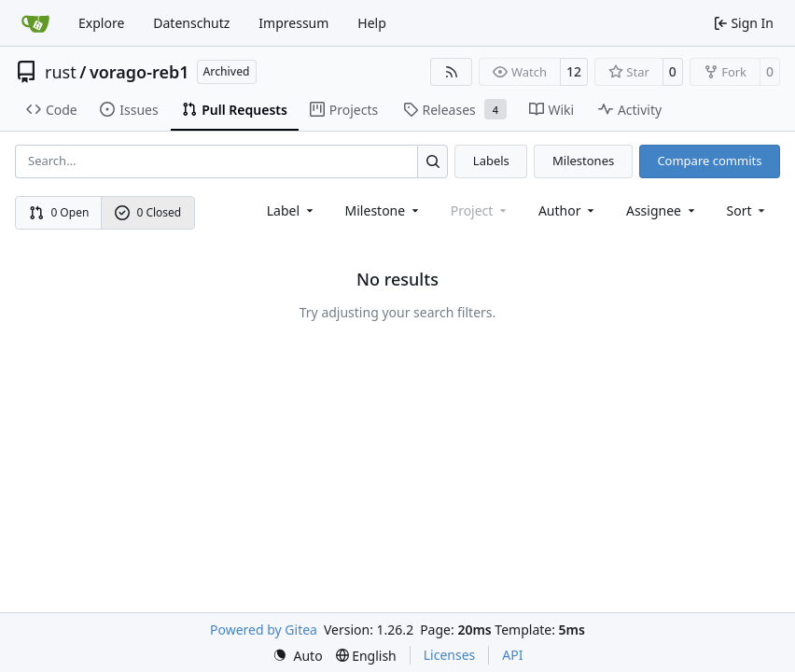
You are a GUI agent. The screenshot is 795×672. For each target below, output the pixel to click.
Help (372, 23)
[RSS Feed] (452, 72)
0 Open (59, 212)
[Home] (35, 23)
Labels (491, 161)
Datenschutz (191, 23)
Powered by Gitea (264, 630)
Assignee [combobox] (662, 210)
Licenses (450, 655)
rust (61, 72)
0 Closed (148, 212)
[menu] (748, 210)
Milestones (583, 161)
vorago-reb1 (139, 72)
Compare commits (709, 161)
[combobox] (292, 210)
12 (574, 71)
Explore (101, 23)
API (512, 655)
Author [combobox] (568, 210)
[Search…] (432, 161)
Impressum (293, 23)
